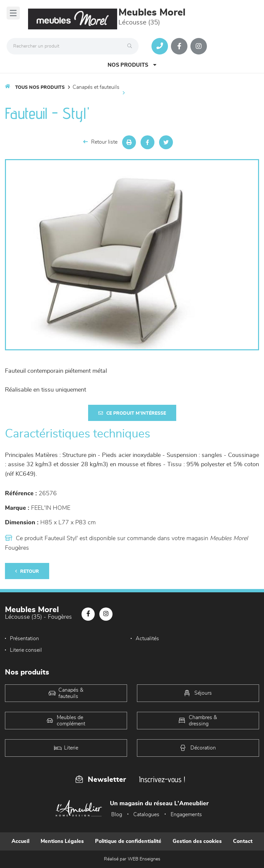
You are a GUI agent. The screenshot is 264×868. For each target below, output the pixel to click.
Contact (243, 841)
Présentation (24, 639)
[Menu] (13, 13)
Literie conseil (26, 650)
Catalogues (146, 815)
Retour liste (100, 142)
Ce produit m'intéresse (132, 413)
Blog (117, 815)
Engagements (186, 815)
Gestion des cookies (197, 841)
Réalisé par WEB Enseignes (132, 859)
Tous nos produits (40, 87)
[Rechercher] (131, 46)
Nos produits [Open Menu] (132, 65)
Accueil (20, 841)
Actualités (147, 639)
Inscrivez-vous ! (162, 779)
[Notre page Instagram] (199, 46)
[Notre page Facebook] (179, 46)
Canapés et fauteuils (96, 87)
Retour (27, 571)
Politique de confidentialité (128, 841)
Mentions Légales (62, 841)
